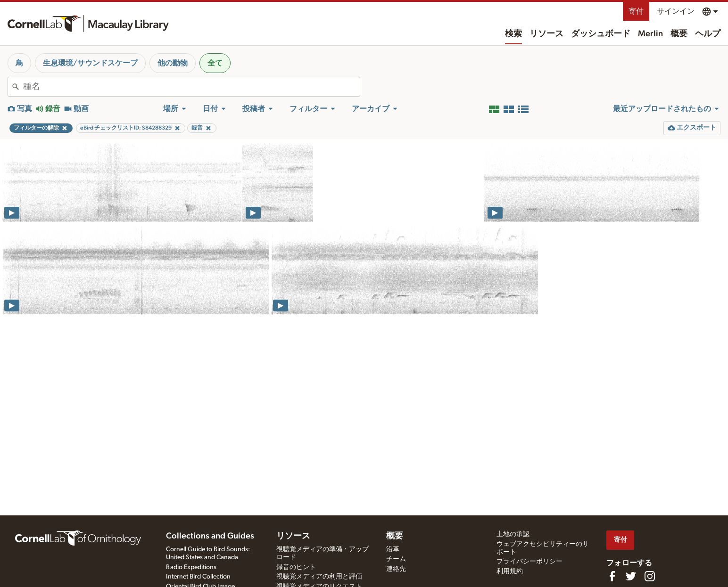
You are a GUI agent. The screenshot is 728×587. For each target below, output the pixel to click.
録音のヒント (296, 567)
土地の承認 (513, 534)
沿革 (393, 549)
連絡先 (396, 569)
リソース (546, 34)
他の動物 (173, 63)
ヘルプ (708, 34)
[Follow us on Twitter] (631, 576)
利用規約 (510, 571)
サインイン (676, 11)
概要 (679, 34)
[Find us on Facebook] (612, 576)
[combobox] (191, 87)
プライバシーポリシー (529, 562)
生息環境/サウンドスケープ (90, 63)
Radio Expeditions (191, 567)
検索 (513, 34)
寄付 (636, 11)
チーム (396, 559)
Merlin (650, 34)
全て (215, 63)
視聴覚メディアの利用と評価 (319, 577)
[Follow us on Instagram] (650, 576)
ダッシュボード (601, 34)
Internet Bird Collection (198, 577)
